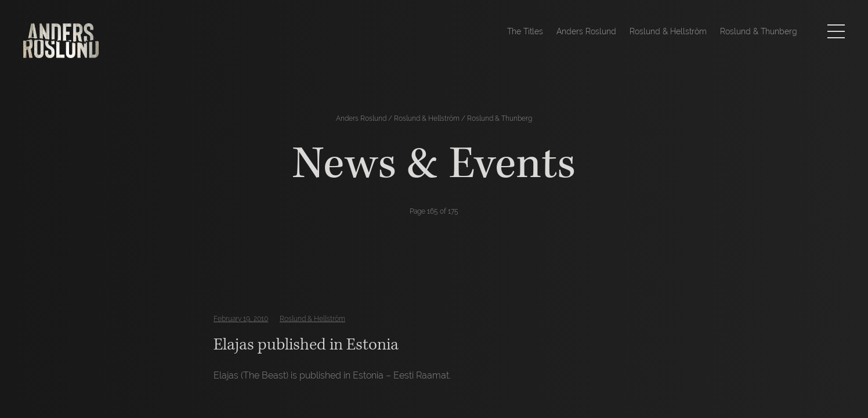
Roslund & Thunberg (759, 31)
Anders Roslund (586, 31)
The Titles (525, 31)
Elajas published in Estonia (306, 345)
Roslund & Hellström (668, 31)
